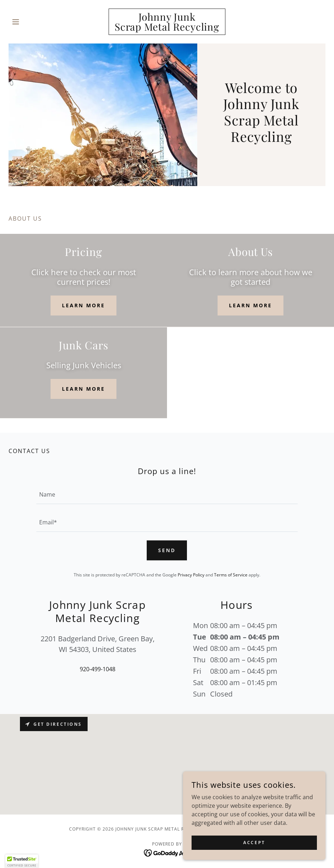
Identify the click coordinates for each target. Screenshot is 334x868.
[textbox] (167, 494)
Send (167, 550)
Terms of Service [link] (231, 575)
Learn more (83, 305)
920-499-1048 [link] (98, 669)
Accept (254, 843)
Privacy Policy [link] (191, 575)
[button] (32, 22)
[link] (167, 29)
